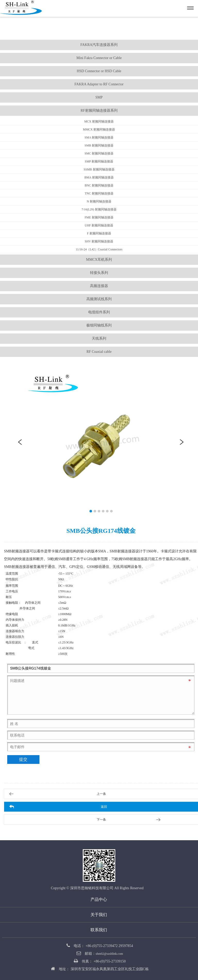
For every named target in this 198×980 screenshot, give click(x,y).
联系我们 (99, 930)
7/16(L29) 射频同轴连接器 (99, 209)
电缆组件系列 (99, 312)
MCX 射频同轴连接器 (99, 121)
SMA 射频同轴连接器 (99, 137)
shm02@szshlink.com (109, 954)
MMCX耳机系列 (99, 260)
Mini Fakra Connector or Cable (99, 58)
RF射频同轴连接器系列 (99, 111)
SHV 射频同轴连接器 (99, 241)
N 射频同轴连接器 (99, 201)
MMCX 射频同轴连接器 (99, 129)
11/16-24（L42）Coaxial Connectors (99, 249)
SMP (99, 97)
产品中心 (99, 899)
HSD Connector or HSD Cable (99, 71)
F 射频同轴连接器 (99, 233)
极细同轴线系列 (99, 325)
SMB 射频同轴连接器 (99, 145)
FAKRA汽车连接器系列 (99, 45)
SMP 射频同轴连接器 (99, 161)
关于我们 (99, 915)
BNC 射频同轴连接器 (99, 185)
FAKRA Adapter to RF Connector (99, 84)
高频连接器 (99, 286)
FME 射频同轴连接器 (99, 217)
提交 (23, 759)
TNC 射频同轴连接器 (99, 193)
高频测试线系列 (99, 299)
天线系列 (99, 338)
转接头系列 (99, 273)
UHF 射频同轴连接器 (99, 225)
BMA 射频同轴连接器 (99, 177)
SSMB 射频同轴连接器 (99, 169)
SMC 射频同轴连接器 (99, 153)
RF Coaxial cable (99, 352)
